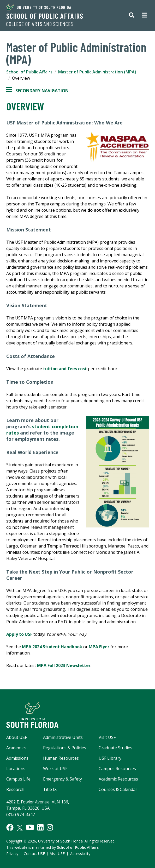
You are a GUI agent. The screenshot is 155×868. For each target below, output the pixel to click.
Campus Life (18, 779)
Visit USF (107, 737)
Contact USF (34, 854)
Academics (16, 748)
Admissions (17, 758)
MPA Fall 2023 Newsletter (64, 665)
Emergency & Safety (62, 779)
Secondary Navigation (37, 91)
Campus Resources (117, 769)
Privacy (12, 854)
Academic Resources (118, 779)
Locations (16, 769)
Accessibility (80, 854)
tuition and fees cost (65, 369)
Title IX (50, 789)
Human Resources (61, 758)
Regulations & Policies (65, 748)
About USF (17, 737)
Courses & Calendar (118, 789)
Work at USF (55, 769)
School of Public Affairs (45, 16)
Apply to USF (19, 634)
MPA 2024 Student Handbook (52, 647)
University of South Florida (39, 7)
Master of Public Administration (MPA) (97, 72)
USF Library (110, 758)
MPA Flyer (99, 647)
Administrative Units (63, 737)
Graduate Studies (115, 748)
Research (15, 789)
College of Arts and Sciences (40, 24)
